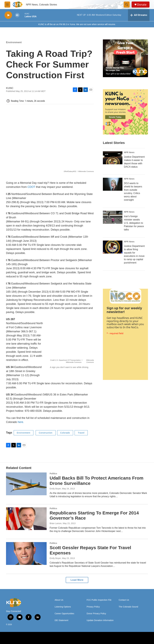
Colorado (65, 433)
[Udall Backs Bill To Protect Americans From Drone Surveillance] (26, 484)
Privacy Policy (93, 607)
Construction (46, 433)
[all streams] (139, 15)
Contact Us (124, 600)
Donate (142, 5)
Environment (14, 42)
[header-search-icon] (127, 5)
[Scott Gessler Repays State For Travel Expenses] (26, 553)
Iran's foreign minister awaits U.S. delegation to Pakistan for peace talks (134, 223)
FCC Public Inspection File (99, 600)
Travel (81, 433)
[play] (8, 15)
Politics (53, 474)
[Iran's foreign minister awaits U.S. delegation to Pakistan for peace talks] (113, 217)
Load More (77, 580)
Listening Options (63, 607)
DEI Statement (61, 620)
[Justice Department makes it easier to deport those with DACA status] (113, 158)
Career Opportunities (64, 614)
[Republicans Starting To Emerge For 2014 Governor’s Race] (26, 519)
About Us (59, 600)
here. (20, 422)
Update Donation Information (100, 620)
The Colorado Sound (128, 607)
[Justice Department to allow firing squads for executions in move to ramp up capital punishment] (113, 247)
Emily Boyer (55, 489)
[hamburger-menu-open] (7, 5)
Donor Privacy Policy (96, 614)
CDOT (31, 187)
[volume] (17, 15)
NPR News (129, 152)
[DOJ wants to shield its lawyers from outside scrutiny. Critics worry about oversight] (113, 184)
